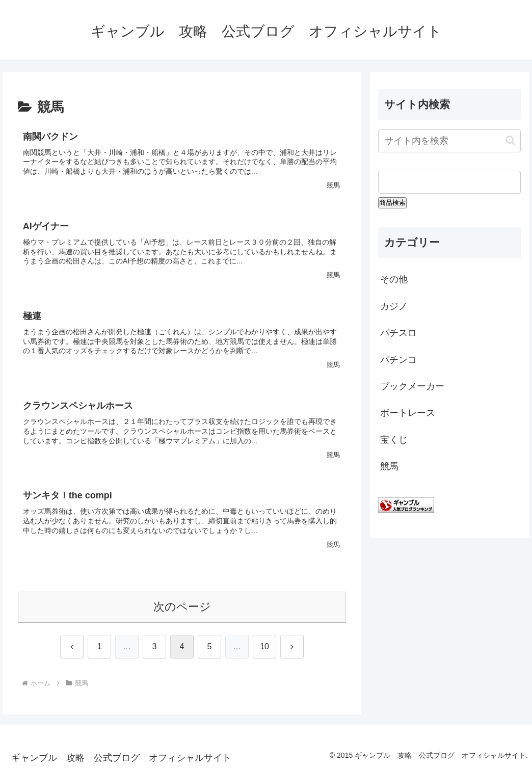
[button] (510, 140)
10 (264, 646)
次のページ (182, 607)
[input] (449, 141)
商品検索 (392, 203)
